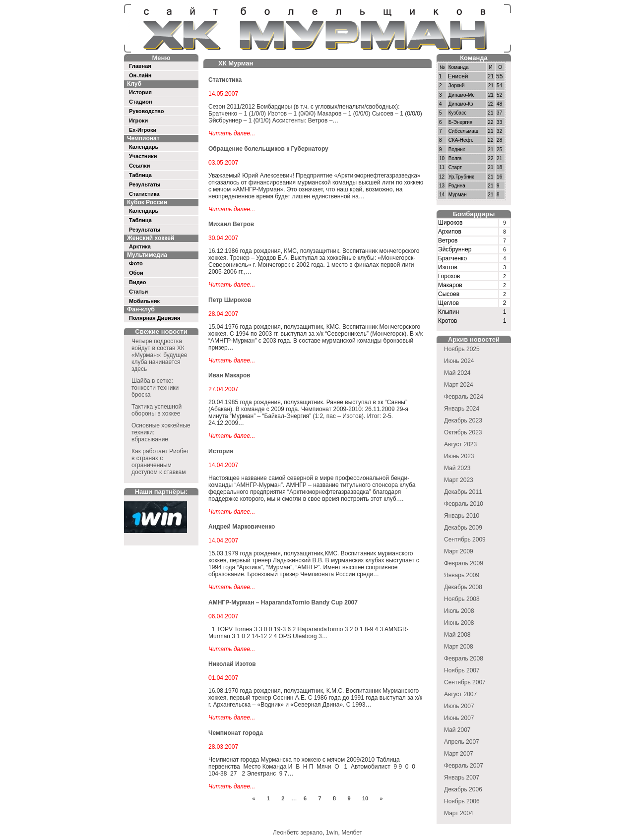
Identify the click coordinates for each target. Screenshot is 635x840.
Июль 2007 (459, 706)
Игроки (138, 120)
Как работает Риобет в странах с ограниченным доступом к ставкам (160, 462)
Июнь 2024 (459, 361)
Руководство (146, 111)
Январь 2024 (462, 409)
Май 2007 (457, 730)
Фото (136, 263)
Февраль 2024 (464, 397)
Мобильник (144, 301)
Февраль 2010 (464, 504)
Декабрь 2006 (463, 789)
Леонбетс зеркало (298, 833)
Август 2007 (460, 694)
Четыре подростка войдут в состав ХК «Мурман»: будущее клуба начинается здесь (159, 355)
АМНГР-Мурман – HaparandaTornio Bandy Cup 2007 (283, 602)
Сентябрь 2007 (465, 682)
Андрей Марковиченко (242, 527)
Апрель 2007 (462, 742)
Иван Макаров (229, 375)
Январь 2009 (462, 575)
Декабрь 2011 (463, 492)
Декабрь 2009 (463, 528)
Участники (143, 156)
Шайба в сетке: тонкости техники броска (155, 388)
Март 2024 (459, 385)
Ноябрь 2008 (462, 599)
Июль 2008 (459, 611)
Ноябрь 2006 (462, 801)
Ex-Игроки (143, 130)
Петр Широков (230, 300)
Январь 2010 (462, 516)
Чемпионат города (236, 733)
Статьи (138, 292)
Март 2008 (459, 647)
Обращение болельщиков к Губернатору (268, 149)
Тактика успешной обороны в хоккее (157, 410)
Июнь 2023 (459, 456)
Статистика (144, 194)
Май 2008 (457, 635)
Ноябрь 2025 (462, 349)
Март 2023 (459, 480)
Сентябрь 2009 (465, 540)
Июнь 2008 (459, 623)
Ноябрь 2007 (462, 670)
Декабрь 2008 (463, 587)
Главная (140, 66)
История (140, 92)
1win (332, 833)
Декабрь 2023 (463, 420)
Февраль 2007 (464, 766)
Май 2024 (457, 373)
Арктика (140, 246)
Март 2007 (459, 754)
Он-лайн (140, 75)
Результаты (145, 184)
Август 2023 (460, 444)
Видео (138, 282)
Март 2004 (459, 813)
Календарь (144, 147)
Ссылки (140, 166)
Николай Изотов (232, 664)
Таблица (140, 175)
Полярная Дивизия (155, 318)
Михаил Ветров (231, 224)
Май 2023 (457, 468)
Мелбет (352, 833)
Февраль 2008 (464, 659)
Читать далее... (232, 133)
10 (365, 798)
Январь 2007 (462, 778)
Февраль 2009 (464, 563)
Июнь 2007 (459, 718)
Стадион (141, 102)
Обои (136, 273)
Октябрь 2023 (463, 432)
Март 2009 (459, 551)
